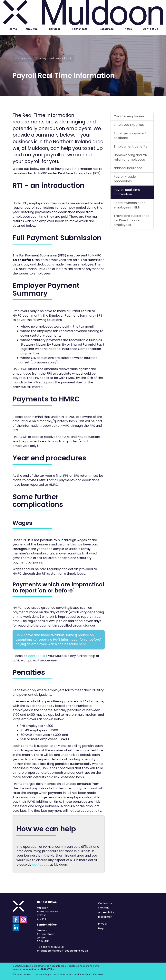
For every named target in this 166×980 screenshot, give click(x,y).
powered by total (39, 969)
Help (101, 928)
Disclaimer (105, 917)
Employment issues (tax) (54, 58)
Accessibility (106, 912)
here (82, 644)
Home (13, 29)
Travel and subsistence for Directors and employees (132, 220)
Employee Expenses (129, 125)
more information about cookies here (83, 974)
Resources (107, 29)
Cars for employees (129, 116)
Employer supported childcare (130, 136)
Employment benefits (130, 146)
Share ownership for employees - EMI (129, 205)
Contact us (150, 29)
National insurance (128, 168)
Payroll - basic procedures (125, 179)
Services (56, 29)
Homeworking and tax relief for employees (131, 157)
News (129, 29)
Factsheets (81, 29)
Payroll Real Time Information (127, 192)
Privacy (103, 924)
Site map (104, 908)
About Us (32, 29)
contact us (37, 656)
